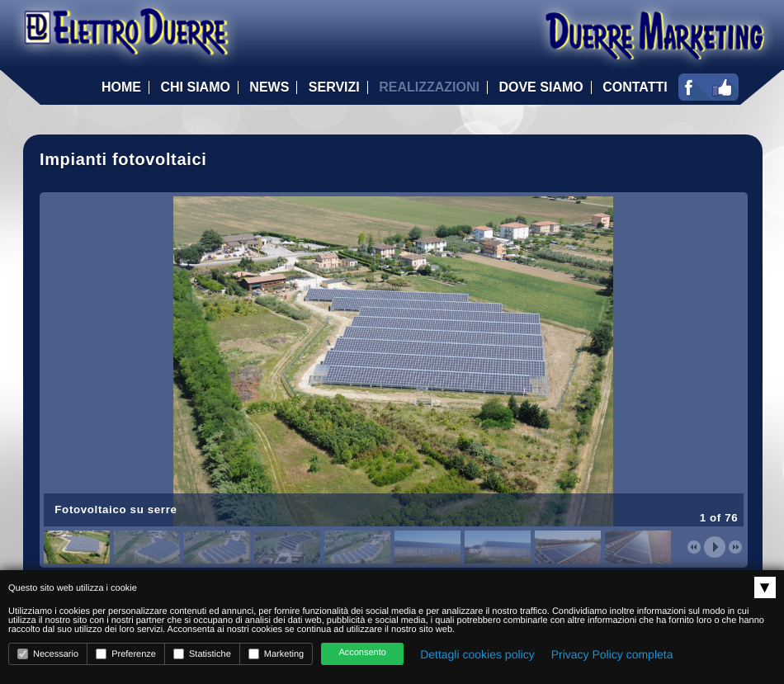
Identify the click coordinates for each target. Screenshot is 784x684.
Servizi (334, 87)
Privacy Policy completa (612, 654)
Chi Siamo (195, 87)
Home (121, 87)
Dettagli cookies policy (477, 654)
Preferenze (126, 654)
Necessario (48, 654)
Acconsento (362, 653)
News (269, 87)
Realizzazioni (429, 87)
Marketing (276, 654)
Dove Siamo (541, 87)
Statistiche (202, 654)
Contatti (635, 87)
